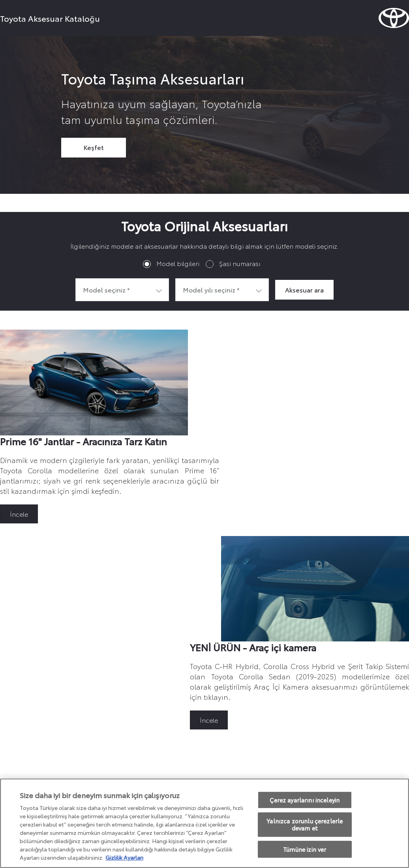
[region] (204, 823)
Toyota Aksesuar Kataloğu (50, 18)
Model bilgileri (178, 263)
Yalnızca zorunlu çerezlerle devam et (305, 825)
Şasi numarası (240, 263)
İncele (19, 514)
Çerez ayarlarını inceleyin (305, 800)
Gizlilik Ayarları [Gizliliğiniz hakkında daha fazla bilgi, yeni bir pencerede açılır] (124, 857)
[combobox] (122, 290)
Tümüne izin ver (305, 849)
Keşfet (94, 147)
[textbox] (122, 290)
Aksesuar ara (304, 290)
